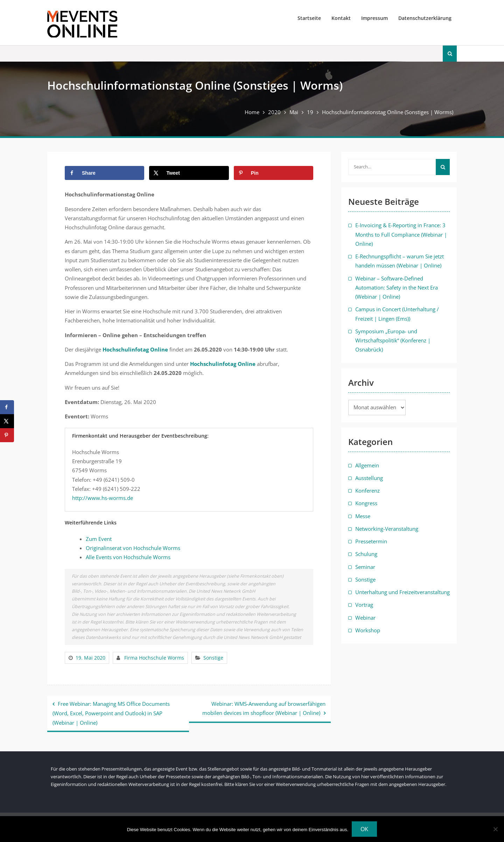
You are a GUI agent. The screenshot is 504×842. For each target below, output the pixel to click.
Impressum (374, 18)
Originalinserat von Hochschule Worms (133, 548)
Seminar (365, 567)
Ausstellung (369, 478)
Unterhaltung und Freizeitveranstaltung (402, 592)
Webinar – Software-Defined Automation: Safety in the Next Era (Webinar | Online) (397, 288)
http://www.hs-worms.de (103, 498)
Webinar (365, 618)
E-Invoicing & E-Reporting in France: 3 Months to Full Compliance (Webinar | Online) (401, 234)
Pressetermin (371, 541)
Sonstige (213, 658)
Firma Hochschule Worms (154, 658)
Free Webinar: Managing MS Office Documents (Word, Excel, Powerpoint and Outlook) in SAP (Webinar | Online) (111, 713)
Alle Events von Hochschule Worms (128, 557)
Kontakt (341, 18)
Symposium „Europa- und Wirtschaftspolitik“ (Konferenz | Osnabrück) (393, 340)
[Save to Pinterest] (274, 173)
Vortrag (364, 605)
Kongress (366, 503)
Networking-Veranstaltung (387, 529)
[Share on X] (189, 173)
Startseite (309, 18)
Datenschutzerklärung (425, 18)
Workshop (368, 630)
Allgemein (367, 465)
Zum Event (99, 539)
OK (364, 829)
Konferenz (367, 490)
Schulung (366, 554)
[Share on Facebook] (104, 173)
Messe (363, 516)
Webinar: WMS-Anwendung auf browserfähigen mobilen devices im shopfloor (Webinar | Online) (264, 708)
